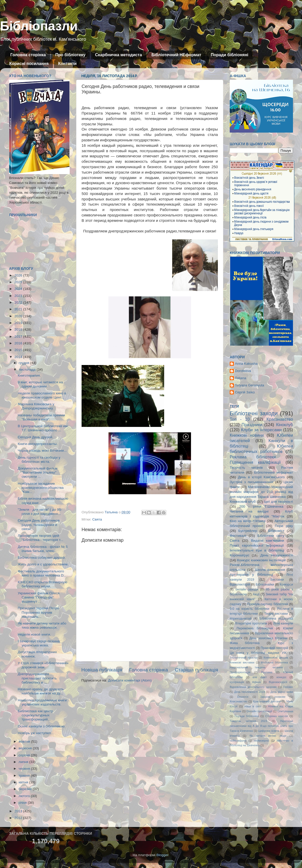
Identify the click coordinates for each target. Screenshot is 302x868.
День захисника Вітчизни (268, 638)
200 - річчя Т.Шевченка (261, 506)
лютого (25, 796)
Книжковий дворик (276, 658)
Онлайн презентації (259, 711)
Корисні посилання (29, 64)
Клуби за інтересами (261, 430)
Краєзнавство (280, 419)
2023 (19, 296)
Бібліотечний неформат (273, 472)
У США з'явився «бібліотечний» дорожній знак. (43, 665)
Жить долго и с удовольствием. (43, 564)
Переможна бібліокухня (255, 628)
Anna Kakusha (246, 364)
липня (24, 762)
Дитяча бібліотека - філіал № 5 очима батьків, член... (43, 549)
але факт (260, 677)
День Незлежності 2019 (249, 692)
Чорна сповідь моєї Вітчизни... (42, 451)
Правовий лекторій (275, 648)
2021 (19, 309)
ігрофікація (237, 682)
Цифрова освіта (269, 731)
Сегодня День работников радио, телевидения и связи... (39, 525)
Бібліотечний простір (243, 658)
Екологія (243, 697)
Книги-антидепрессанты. (38, 444)
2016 (19, 343)
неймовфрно (238, 741)
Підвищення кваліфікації (255, 462)
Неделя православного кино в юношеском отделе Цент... (42, 395)
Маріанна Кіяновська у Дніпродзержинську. (36, 406)
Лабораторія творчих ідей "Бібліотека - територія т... (41, 538)
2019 (19, 323)
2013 (19, 811)
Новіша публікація (102, 670)
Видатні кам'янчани (267, 541)
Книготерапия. (29, 375)
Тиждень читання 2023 (248, 721)
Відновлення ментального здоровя (253, 687)
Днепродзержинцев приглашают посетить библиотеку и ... (37, 678)
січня (23, 803)
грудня (24, 363)
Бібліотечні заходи (254, 413)
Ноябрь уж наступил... (36, 733)
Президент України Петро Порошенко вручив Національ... (38, 612)
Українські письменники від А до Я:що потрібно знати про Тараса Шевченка (261, 726)
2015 (19, 350)
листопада (28, 370)
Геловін (288, 687)
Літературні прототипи (251, 623)
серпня (25, 755)
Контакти (67, 64)
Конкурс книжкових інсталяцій (261, 560)
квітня (24, 782)
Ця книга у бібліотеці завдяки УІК (258, 653)
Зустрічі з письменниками (251, 482)
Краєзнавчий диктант (267, 701)
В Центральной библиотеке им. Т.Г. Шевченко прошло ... (43, 428)
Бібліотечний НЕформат (176, 55)
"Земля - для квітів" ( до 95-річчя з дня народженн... (40, 512)
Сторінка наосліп (277, 716)
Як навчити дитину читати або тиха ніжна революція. (42, 625)
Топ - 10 (240, 419)
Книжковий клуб (243, 502)
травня (25, 776)
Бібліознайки (265, 585)
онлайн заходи (247, 589)
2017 (19, 336)
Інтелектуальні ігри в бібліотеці (257, 550)
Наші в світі (253, 706)
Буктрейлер (248, 531)
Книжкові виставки (242, 662)
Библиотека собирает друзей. (42, 558)
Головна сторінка (28, 55)
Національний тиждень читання (256, 667)
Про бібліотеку (70, 55)
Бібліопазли (39, 26)
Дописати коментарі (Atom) (130, 680)
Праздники (252, 425)
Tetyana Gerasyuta (249, 385)
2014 (19, 357)
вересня (26, 748)
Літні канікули (283, 623)
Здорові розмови (273, 697)
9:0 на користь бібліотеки (249, 609)
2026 (19, 275)
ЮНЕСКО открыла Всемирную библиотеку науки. (43, 584)
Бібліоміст (276, 531)
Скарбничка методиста (118, 55)
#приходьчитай (241, 619)
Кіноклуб (285, 425)
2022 (19, 302)
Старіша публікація (196, 670)
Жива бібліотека (245, 643)
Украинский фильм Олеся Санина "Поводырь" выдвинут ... (39, 597)
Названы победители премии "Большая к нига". (41, 417)
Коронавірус (240, 555)
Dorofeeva (243, 371)
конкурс (281, 677)
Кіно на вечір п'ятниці (248, 521)
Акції (256, 594)
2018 (19, 330)
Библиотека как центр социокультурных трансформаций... (35, 715)
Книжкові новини (247, 435)
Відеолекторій (240, 585)
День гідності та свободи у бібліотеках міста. (39, 460)
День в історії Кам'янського (261, 477)
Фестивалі (238, 536)
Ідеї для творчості (279, 502)
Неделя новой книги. (34, 634)
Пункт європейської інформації (257, 545)
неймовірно (261, 741)
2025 (19, 282)
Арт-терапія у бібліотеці (251, 575)
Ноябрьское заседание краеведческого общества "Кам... (41, 488)
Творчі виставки (276, 614)
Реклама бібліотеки (253, 457)
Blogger (162, 855)
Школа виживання (270, 570)
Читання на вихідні (249, 511)
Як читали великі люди (268, 736)
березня (26, 789)
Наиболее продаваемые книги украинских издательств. (42, 702)
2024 (19, 289)
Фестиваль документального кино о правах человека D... (42, 573)
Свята (97, 519)
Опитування (285, 711)
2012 (19, 818)
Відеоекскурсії (278, 682)
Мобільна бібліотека (274, 662)
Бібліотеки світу (271, 536)
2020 (19, 316)
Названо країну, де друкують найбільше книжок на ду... (41, 691)
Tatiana (241, 378)
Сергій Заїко (245, 392)
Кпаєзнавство (239, 701)
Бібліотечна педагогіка (276, 619)
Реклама (267, 672)
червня (25, 769)
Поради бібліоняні (229, 55)
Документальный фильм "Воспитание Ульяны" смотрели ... (38, 472)
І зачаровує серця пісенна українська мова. (39, 643)
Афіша (256, 682)
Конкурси (287, 585)
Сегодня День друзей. (35, 437)
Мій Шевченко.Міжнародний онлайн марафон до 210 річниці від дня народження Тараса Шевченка (261, 492)
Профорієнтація (240, 672)
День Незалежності (277, 555)
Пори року (284, 526)
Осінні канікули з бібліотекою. (42, 726)
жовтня (25, 741)
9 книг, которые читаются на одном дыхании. (40, 384)
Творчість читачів (246, 468)
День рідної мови (282, 692)
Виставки (277, 580)
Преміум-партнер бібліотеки (268, 604)
